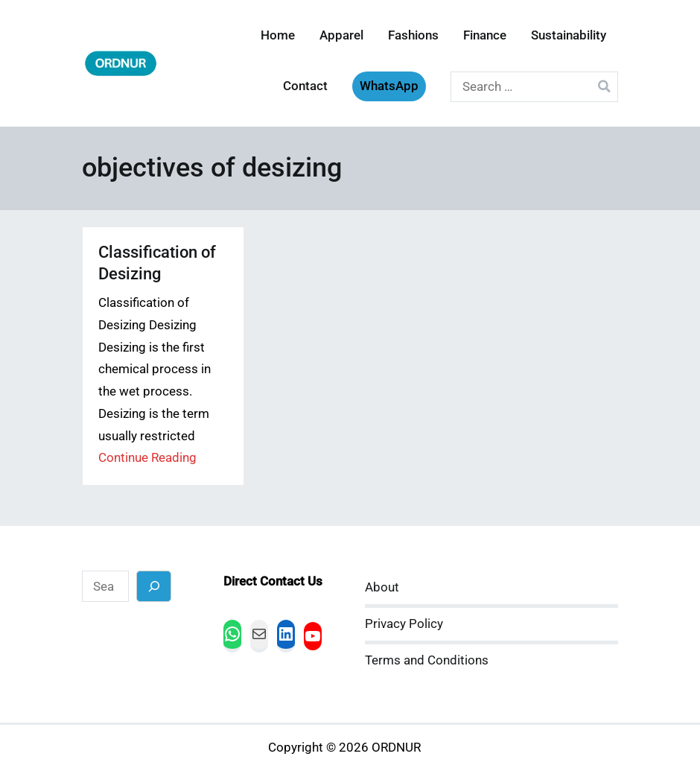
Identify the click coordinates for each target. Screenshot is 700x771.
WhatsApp (389, 86)
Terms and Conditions (427, 660)
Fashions (413, 35)
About (382, 587)
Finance (485, 35)
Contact (305, 86)
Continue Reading (147, 458)
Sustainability (569, 35)
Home (278, 35)
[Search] (154, 586)
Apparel (341, 35)
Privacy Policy (404, 624)
